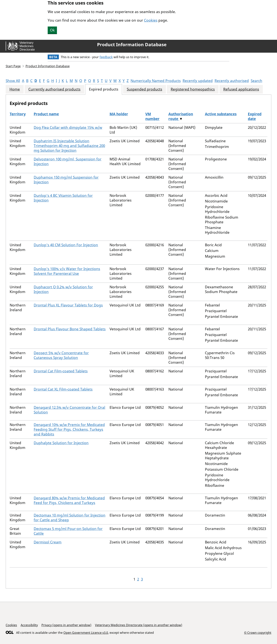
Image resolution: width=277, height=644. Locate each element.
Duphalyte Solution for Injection (61, 443)
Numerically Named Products (156, 81)
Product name (46, 114)
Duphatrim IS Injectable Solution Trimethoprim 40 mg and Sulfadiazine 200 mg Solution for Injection (69, 146)
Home (15, 89)
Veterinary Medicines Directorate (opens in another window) (139, 625)
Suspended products (144, 89)
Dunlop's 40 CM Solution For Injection (66, 245)
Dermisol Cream (48, 542)
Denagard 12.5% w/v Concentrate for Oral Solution (69, 410)
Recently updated (198, 81)
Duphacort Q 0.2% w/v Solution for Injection (63, 289)
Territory (18, 114)
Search (256, 81)
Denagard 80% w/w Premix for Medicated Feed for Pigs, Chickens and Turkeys (69, 500)
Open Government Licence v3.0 (86, 633)
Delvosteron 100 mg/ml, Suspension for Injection (68, 161)
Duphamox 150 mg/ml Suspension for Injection (66, 180)
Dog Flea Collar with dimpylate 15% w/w (68, 127)
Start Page (13, 66)
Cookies (151, 20)
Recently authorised (232, 81)
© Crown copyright (258, 633)
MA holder (119, 114)
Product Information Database (132, 45)
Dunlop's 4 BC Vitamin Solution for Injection (63, 198)
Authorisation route (181, 116)
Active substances (221, 114)
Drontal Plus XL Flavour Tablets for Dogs (68, 305)
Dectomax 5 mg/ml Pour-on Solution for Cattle (68, 531)
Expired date (255, 116)
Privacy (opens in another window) (66, 625)
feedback (106, 57)
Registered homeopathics (193, 89)
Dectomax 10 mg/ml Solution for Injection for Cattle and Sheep (70, 518)
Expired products (104, 89)
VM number (152, 116)
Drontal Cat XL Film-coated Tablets (63, 389)
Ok (52, 30)
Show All (13, 81)
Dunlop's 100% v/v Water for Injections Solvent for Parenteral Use (67, 271)
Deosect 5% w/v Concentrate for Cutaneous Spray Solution (61, 355)
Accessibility (29, 625)
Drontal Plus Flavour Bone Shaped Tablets (70, 329)
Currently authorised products (54, 89)
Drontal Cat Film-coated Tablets (61, 371)
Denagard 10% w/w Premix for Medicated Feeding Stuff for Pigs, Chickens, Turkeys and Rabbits (69, 429)
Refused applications (241, 89)
